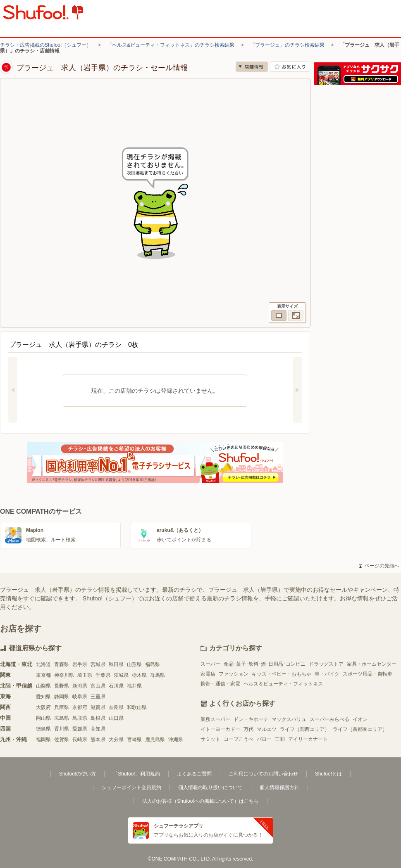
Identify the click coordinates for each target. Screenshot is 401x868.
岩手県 (80, 664)
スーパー (210, 664)
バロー (264, 739)
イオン (360, 719)
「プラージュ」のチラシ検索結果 (287, 45)
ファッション (234, 674)
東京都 (43, 675)
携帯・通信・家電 (220, 684)
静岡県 (62, 697)
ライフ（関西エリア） (305, 729)
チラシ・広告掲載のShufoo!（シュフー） (46, 45)
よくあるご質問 (194, 774)
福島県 (153, 664)
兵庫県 (62, 707)
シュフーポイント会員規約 (131, 787)
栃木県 (139, 675)
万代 (248, 729)
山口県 (116, 718)
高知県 (98, 729)
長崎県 (80, 740)
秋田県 (116, 664)
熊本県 (98, 740)
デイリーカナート (308, 739)
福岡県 (43, 740)
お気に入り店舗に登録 (290, 67)
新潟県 (80, 686)
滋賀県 (98, 707)
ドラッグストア (326, 664)
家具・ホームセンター (372, 664)
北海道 (43, 664)
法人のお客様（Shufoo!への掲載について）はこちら (200, 801)
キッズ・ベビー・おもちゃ (282, 674)
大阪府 (43, 707)
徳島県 (43, 729)
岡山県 (43, 718)
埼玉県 (85, 675)
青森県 (62, 664)
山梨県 (43, 686)
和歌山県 (137, 707)
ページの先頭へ (379, 566)
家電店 (208, 674)
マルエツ (267, 729)
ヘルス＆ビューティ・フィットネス (283, 684)
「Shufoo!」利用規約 (136, 774)
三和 (280, 739)
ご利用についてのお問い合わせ (263, 774)
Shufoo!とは (328, 774)
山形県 (134, 664)
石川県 (116, 686)
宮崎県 (134, 740)
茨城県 (121, 675)
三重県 (98, 697)
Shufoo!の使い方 (78, 774)
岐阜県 (80, 697)
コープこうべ (239, 739)
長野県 (62, 686)
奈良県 (116, 707)
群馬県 (158, 675)
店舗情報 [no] (252, 67)
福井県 (134, 686)
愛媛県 (80, 729)
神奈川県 (64, 675)
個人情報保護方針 (279, 787)
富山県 (98, 686)
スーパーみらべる (329, 719)
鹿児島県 (155, 740)
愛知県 (43, 697)
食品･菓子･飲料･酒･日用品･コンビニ (265, 664)
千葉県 (103, 675)
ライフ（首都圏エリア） (360, 729)
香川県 (62, 729)
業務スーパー (215, 719)
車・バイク (327, 674)
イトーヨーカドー (220, 729)
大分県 (116, 740)
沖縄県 (176, 740)
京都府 (80, 707)
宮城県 (98, 664)
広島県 (62, 718)
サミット (210, 739)
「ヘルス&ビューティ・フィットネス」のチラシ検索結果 (171, 45)
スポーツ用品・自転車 (368, 674)
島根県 (98, 718)
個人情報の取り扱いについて (210, 787)
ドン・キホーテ (251, 719)
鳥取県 (80, 718)
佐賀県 (62, 740)
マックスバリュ (289, 719)
